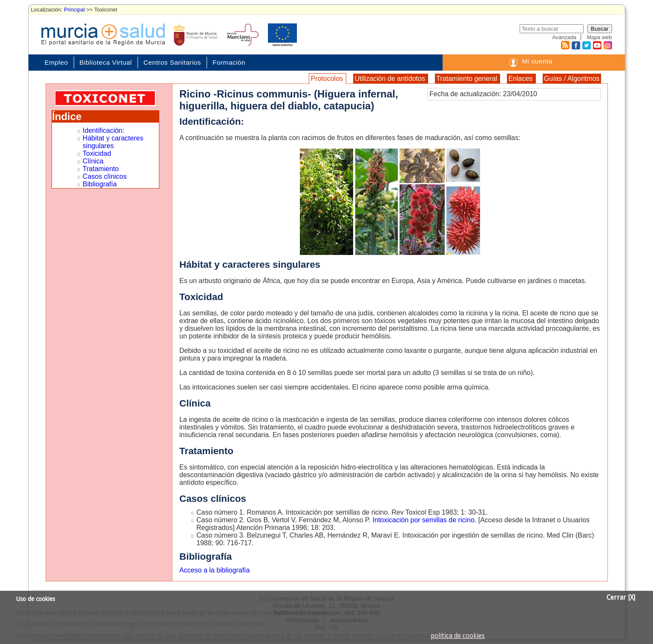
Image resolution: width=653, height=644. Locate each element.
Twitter (586, 45)
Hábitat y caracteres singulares (113, 142)
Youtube (597, 45)
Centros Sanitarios (172, 62)
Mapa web (599, 37)
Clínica (93, 161)
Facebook (575, 45)
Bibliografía (100, 184)
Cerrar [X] (621, 598)
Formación (229, 62)
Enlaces (521, 79)
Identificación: (104, 130)
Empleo (56, 62)
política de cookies (458, 636)
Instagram (607, 45)
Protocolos (328, 79)
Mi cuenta (537, 61)
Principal (74, 10)
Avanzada (564, 37)
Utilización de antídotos (391, 79)
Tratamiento (101, 169)
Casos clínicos (105, 176)
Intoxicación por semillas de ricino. (425, 520)
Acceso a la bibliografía (214, 570)
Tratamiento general (467, 79)
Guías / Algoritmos (572, 79)
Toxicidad (97, 153)
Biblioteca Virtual (106, 62)
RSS (565, 45)
